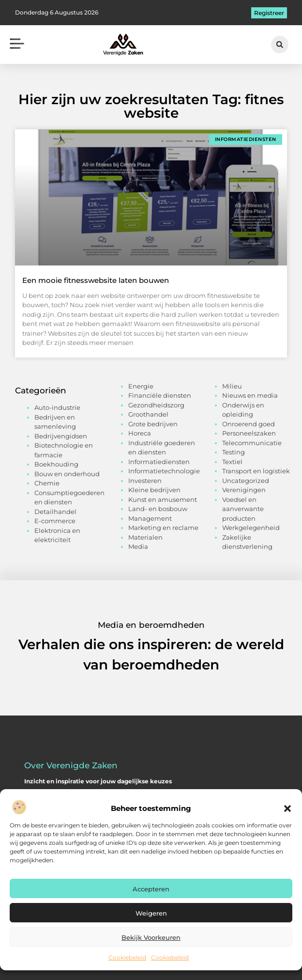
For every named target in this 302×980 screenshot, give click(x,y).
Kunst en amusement (163, 499)
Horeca (140, 433)
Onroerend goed (249, 424)
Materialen (145, 537)
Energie (141, 386)
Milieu (232, 386)
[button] (287, 809)
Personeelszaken (249, 433)
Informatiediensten (159, 462)
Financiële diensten (160, 395)
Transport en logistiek (256, 471)
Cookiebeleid (127, 957)
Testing (234, 452)
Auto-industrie (57, 407)
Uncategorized (246, 481)
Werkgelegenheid (251, 528)
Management (150, 518)
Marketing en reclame (163, 528)
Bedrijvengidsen (61, 436)
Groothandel (148, 414)
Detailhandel (55, 512)
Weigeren (151, 913)
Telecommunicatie (252, 443)
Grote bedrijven (153, 424)
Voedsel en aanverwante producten (243, 509)
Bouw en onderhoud (67, 474)
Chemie (47, 483)
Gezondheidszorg (156, 405)
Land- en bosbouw (158, 509)
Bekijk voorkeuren (151, 937)
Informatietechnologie (164, 471)
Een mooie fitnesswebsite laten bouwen (96, 280)
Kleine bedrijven (154, 490)
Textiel (232, 462)
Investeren (145, 481)
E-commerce (55, 521)
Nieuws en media (250, 395)
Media (138, 546)
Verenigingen (244, 490)
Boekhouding (56, 464)
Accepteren (151, 889)
